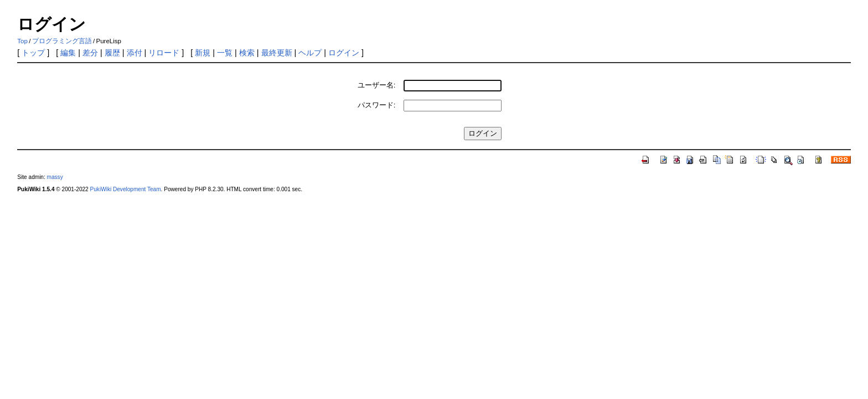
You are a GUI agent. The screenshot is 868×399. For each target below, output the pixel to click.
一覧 (225, 53)
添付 (135, 53)
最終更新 (277, 53)
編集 (68, 53)
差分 (90, 53)
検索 (247, 53)
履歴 (112, 53)
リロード (164, 53)
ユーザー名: (377, 85)
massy (55, 177)
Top (22, 41)
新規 (203, 53)
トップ (33, 53)
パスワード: (377, 105)
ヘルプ (310, 53)
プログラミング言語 (62, 41)
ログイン (344, 53)
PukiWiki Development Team (126, 189)
